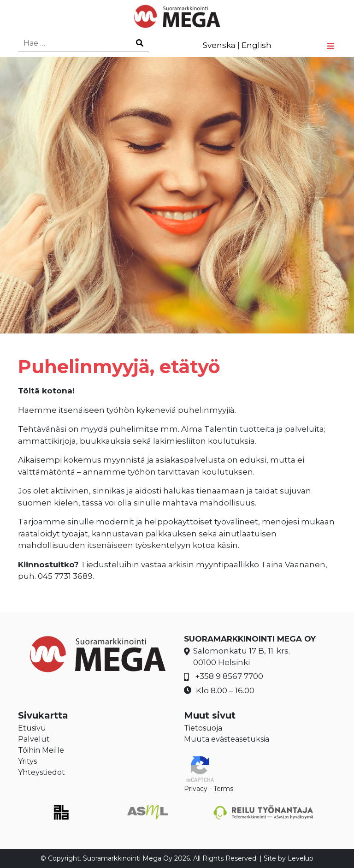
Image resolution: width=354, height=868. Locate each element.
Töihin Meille (41, 750)
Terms (223, 789)
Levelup (301, 858)
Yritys (27, 761)
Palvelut (34, 739)
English (257, 45)
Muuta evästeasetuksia (227, 739)
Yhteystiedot (41, 772)
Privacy (196, 789)
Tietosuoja (203, 728)
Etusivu (32, 728)
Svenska (219, 45)
